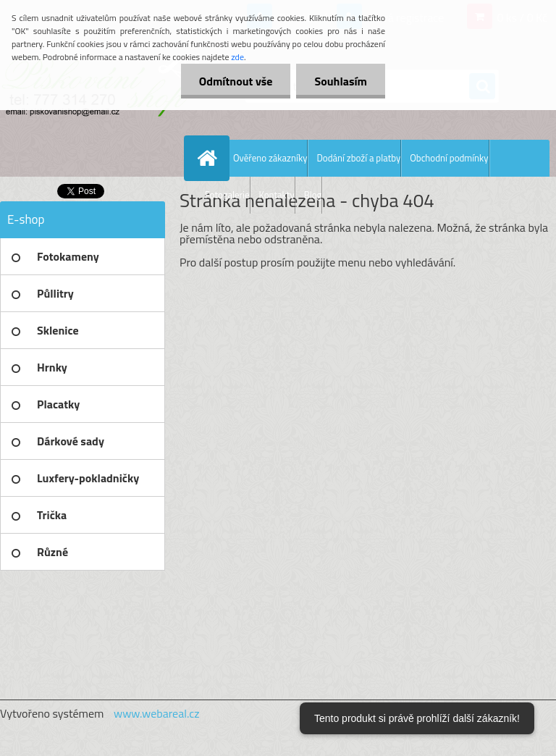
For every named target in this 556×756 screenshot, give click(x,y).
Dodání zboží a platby (358, 158)
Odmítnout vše (236, 81)
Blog (313, 195)
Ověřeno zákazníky (270, 158)
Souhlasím (341, 81)
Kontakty (277, 195)
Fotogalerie (227, 195)
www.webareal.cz (157, 713)
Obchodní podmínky (449, 158)
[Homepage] (210, 158)
